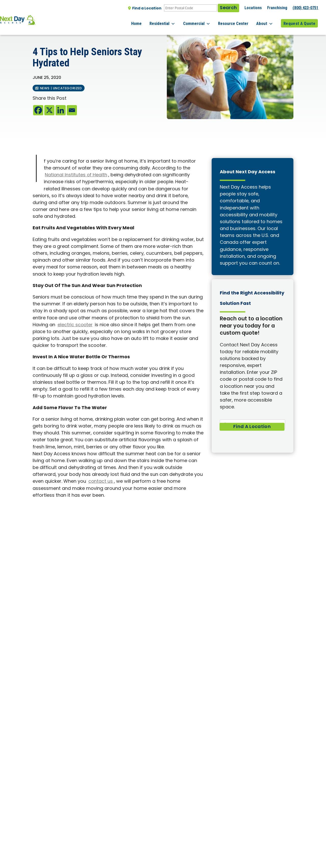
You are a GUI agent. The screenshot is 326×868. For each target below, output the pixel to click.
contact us (101, 482)
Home (149, 20)
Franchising (277, 8)
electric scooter (76, 325)
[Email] (72, 110)
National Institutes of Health (76, 175)
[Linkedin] (61, 110)
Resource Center (238, 20)
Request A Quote (299, 20)
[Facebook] (38, 110)
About (267, 20)
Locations (253, 8)
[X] (49, 110)
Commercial (204, 20)
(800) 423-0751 (305, 8)
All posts (43, 31)
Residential (172, 20)
